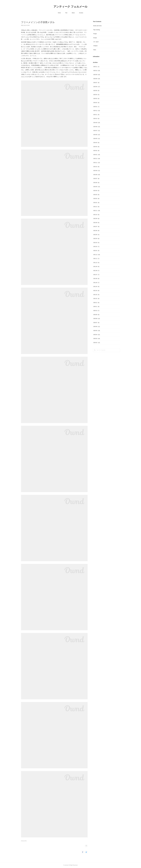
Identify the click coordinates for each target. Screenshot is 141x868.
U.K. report (96, 42)
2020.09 (96, 315)
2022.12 (96, 207)
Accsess (81, 13)
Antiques (95, 46)
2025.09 (97, 75)
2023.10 (96, 167)
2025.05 (96, 91)
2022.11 (97, 211)
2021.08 (96, 271)
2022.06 (96, 231)
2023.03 (96, 195)
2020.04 (97, 335)
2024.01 (97, 155)
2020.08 (97, 319)
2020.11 (96, 307)
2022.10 (96, 215)
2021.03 (96, 291)
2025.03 (96, 99)
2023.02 (96, 199)
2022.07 (96, 227)
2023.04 (96, 191)
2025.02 (96, 103)
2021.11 (96, 259)
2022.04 (96, 239)
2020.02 (97, 343)
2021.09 (96, 267)
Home (59, 13)
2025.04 (96, 95)
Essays (95, 38)
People (95, 34)
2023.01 (96, 203)
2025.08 (97, 79)
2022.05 (96, 235)
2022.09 (96, 219)
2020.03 (97, 339)
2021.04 (96, 287)
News (95, 50)
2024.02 (96, 151)
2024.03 (96, 147)
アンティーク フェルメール (70, 7)
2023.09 (97, 171)
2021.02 (96, 295)
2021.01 (96, 299)
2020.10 (96, 311)
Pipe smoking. (97, 30)
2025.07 (96, 83)
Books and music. (98, 26)
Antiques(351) (24, 841)
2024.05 (97, 139)
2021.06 (96, 279)
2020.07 (96, 323)
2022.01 (96, 251)
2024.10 (96, 119)
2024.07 (97, 131)
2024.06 (97, 135)
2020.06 (97, 327)
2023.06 (96, 183)
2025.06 (97, 87)
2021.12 (97, 255)
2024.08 (97, 127)
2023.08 (97, 175)
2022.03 (96, 243)
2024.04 (96, 143)
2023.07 (96, 179)
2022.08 (96, 223)
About (73, 13)
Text (66, 13)
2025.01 (96, 107)
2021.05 (96, 283)
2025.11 (96, 67)
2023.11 (97, 163)
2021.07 (96, 275)
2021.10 (96, 263)
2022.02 (96, 247)
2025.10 (97, 71)
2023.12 (97, 159)
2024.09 (97, 123)
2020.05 (97, 331)
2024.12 (97, 111)
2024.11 (96, 115)
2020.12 (96, 303)
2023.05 (97, 187)
